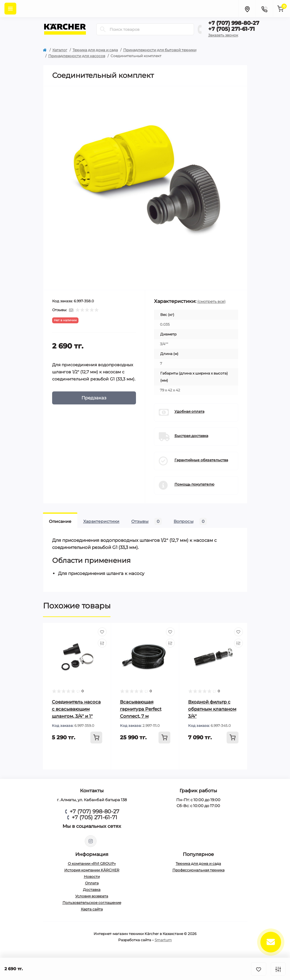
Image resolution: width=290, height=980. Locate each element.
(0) (71, 310)
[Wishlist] (102, 632)
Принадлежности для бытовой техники (160, 50)
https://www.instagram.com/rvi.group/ (91, 841)
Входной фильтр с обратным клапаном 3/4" (212, 709)
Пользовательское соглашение (92, 903)
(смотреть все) (211, 301)
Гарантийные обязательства (201, 460)
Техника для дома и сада (95, 50)
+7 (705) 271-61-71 (231, 29)
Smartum (163, 940)
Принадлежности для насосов (77, 56)
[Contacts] (264, 9)
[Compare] (102, 643)
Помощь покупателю (194, 484)
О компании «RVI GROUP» (92, 863)
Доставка (92, 890)
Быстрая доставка (191, 436)
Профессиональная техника (198, 870)
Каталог (60, 50)
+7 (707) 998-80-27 (234, 23)
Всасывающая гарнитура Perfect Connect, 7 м (141, 709)
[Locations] (247, 9)
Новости (92, 877)
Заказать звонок (223, 35)
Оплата (92, 883)
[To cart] (96, 738)
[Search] (103, 29)
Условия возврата (92, 896)
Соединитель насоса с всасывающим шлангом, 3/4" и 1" (76, 709)
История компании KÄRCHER (92, 870)
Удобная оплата (189, 411)
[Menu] (10, 9)
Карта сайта (92, 909)
